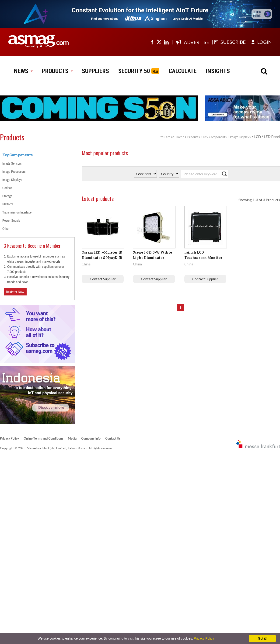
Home (180, 137)
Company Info (91, 438)
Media (72, 438)
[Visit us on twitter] (159, 42)
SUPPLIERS (95, 71)
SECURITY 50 (134, 71)
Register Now (15, 292)
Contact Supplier (103, 279)
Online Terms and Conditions (43, 438)
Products (194, 137)
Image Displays (240, 137)
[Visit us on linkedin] (166, 42)
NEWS (23, 71)
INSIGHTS (218, 71)
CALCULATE (183, 71)
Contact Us (113, 438)
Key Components (215, 137)
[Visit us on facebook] (152, 42)
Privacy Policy (9, 438)
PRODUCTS (57, 71)
